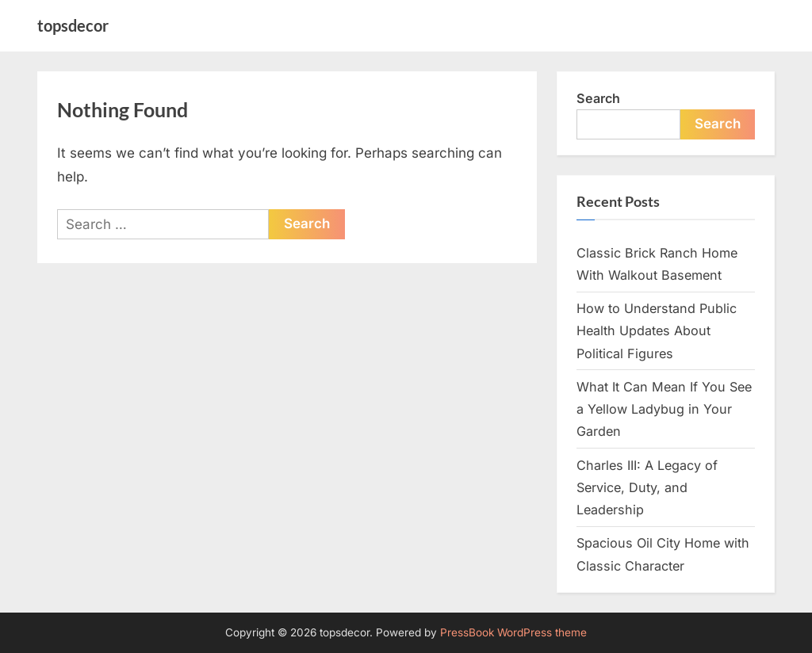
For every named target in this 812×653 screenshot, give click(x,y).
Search (598, 98)
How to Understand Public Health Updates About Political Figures (657, 331)
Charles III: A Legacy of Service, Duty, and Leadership (647, 488)
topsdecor (73, 25)
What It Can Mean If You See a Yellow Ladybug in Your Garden (664, 409)
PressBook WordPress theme (513, 632)
